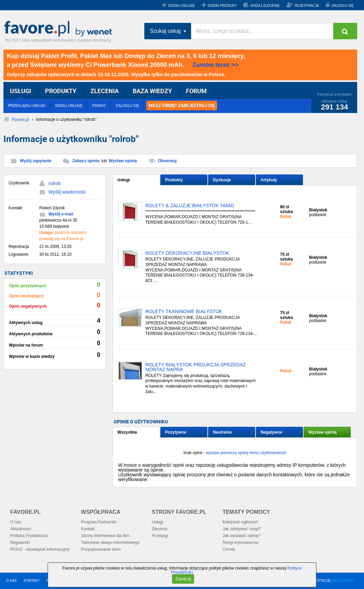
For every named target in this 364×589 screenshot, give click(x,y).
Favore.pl (60, 29)
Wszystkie (127, 432)
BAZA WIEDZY (152, 91)
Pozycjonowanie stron (101, 549)
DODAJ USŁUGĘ (181, 6)
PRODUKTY (61, 91)
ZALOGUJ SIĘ (343, 6)
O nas (16, 522)
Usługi (124, 180)
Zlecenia (159, 529)
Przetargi (160, 536)
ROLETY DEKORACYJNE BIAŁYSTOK (187, 253)
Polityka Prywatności (29, 536)
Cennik (229, 549)
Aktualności (21, 529)
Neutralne (222, 432)
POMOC (99, 105)
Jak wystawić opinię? (242, 536)
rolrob (55, 183)
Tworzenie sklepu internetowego (110, 543)
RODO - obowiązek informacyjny (40, 549)
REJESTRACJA (307, 6)
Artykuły (269, 180)
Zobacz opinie (86, 161)
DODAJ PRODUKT (222, 6)
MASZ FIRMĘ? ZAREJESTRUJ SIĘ (182, 106)
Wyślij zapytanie (35, 161)
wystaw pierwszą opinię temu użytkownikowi (246, 453)
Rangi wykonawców (240, 543)
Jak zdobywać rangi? (242, 529)
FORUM (196, 91)
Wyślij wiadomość (67, 192)
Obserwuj (167, 161)
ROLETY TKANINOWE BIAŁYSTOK (184, 312)
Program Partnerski (98, 522)
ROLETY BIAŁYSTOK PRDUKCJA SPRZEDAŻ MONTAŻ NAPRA (195, 367)
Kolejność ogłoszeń (240, 522)
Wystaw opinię (123, 161)
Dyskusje (222, 180)
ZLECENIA (105, 91)
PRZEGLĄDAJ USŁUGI (27, 105)
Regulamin (20, 543)
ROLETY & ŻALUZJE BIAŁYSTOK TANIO (190, 206)
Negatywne (271, 432)
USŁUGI (20, 91)
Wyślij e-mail (61, 214)
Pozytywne (176, 432)
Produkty (174, 180)
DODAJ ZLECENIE (265, 6)
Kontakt (88, 529)
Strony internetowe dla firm (105, 536)
